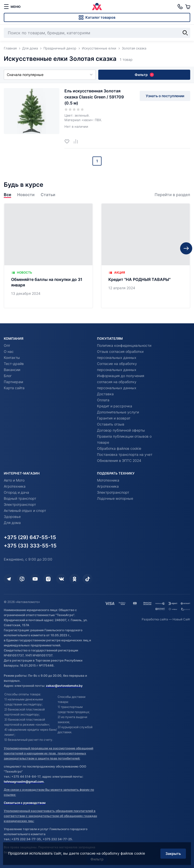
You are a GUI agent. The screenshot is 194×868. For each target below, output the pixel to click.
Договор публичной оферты (121, 430)
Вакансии (12, 370)
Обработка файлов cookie (119, 448)
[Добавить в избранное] (69, 141)
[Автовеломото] (97, 7)
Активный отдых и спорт (25, 510)
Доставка (105, 394)
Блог (8, 376)
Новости (26, 195)
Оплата (103, 400)
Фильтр (144, 75)
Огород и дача (16, 492)
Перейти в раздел (172, 195)
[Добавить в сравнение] (78, 141)
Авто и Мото (14, 480)
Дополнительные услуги (118, 412)
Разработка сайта (155, 619)
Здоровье (12, 517)
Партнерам (14, 382)
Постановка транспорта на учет (125, 454)
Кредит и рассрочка (115, 406)
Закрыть (172, 852)
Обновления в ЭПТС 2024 (119, 461)
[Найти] (185, 33)
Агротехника (15, 486)
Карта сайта (14, 388)
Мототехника (108, 480)
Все (7, 195)
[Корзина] (188, 7)
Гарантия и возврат (114, 418)
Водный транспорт (20, 498)
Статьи (48, 195)
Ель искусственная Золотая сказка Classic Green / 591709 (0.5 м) (94, 97)
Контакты (12, 358)
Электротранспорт (20, 504)
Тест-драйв (14, 364)
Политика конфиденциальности (124, 345)
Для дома (12, 523)
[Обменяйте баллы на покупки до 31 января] (48, 256)
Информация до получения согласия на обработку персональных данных (121, 382)
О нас (9, 351)
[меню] (12, 7)
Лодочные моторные (115, 498)
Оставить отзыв (111, 424)
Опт (7, 345)
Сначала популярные (50, 75)
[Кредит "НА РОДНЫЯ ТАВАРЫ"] (146, 256)
